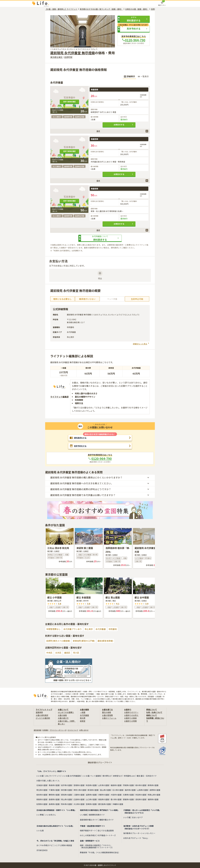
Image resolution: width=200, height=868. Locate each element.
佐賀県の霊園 (42, 804)
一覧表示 (143, 77)
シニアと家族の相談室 (63, 845)
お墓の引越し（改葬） (67, 721)
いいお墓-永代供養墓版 (71, 776)
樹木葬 (83, 718)
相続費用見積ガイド (97, 815)
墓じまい (61, 724)
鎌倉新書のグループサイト (100, 762)
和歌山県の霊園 (154, 795)
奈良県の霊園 (141, 795)
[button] (134, 19)
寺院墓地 (113, 629)
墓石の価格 (107, 712)
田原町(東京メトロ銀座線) (58, 641)
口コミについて (73, 730)
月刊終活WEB (42, 850)
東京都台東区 (56, 57)
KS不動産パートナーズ (107, 835)
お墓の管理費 (107, 715)
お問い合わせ (84, 730)
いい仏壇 (40, 831)
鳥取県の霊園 (42, 799)
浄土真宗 (89, 629)
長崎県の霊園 (54, 804)
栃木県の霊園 (141, 785)
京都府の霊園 (104, 795)
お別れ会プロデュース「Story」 (136, 838)
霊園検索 (39, 712)
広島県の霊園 (79, 799)
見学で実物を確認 (69, 102)
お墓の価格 (62, 715)
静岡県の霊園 (54, 795)
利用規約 (45, 730)
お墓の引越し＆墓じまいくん (48, 781)
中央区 (49, 653)
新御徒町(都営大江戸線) (84, 641)
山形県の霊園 (104, 785)
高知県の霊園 (141, 799)
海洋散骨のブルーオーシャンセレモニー (139, 833)
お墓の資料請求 (42, 715)
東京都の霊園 (66, 790)
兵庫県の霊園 (128, 795)
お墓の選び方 (63, 718)
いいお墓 (40, 776)
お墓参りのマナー (131, 712)
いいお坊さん (51, 815)
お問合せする (124, 125)
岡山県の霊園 (66, 799)
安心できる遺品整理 (106, 831)
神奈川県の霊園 (80, 790)
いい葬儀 (40, 815)
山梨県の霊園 (142, 790)
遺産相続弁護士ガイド (89, 820)
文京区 (58, 653)
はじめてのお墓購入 (66, 712)
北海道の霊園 (42, 785)
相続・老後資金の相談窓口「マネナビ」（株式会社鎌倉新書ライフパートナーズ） (97, 846)
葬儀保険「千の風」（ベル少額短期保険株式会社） (100, 853)
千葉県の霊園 (54, 790)
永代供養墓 (101, 629)
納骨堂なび (118, 776)
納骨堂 (83, 721)
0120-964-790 (134, 40)
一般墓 (83, 712)
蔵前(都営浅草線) (105, 641)
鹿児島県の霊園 (104, 804)
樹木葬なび (107, 776)
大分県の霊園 (79, 804)
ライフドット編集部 (59, 397)
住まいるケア (137, 817)
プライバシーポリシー (58, 730)
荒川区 (76, 653)
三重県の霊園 (79, 795)
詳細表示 (129, 77)
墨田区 (67, 653)
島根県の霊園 (54, 799)
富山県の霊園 (105, 790)
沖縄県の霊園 (118, 804)
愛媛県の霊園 (128, 799)
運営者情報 (37, 730)
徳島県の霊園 (104, 799)
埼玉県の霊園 (42, 790)
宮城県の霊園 (79, 785)
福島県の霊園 (116, 785)
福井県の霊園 (130, 790)
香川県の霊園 (116, 799)
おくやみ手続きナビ (45, 845)
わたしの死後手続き (88, 835)
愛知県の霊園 (66, 795)
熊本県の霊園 (66, 804)
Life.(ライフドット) (53, 776)
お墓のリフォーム (109, 718)
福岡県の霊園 (153, 799)
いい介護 (127, 817)
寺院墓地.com (129, 776)
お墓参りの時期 (130, 721)
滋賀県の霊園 (91, 795)
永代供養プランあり (73, 629)
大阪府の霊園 (116, 795)
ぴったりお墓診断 (43, 718)
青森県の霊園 (54, 785)
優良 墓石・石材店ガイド (147, 776)
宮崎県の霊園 (91, 804)
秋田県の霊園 (91, 785)
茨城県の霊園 (128, 785)
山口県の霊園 (91, 799)
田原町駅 (68, 57)
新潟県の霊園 (93, 790)
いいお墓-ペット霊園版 (92, 776)
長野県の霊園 (155, 790)
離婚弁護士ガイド (107, 820)
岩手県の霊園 (66, 785)
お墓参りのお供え (131, 715)
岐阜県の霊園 (42, 795)
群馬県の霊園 (153, 785)
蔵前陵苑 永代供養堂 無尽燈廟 (73, 53)
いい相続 (83, 815)
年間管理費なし (53, 629)
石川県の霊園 (118, 790)
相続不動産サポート (88, 831)
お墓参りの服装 (130, 718)
